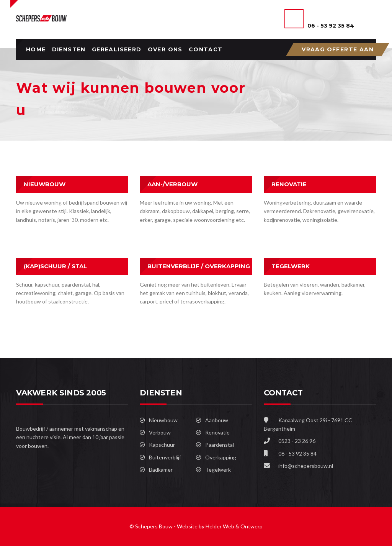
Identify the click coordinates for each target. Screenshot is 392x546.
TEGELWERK (291, 266)
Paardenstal (220, 445)
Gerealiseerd (117, 49)
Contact (206, 49)
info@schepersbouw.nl (306, 466)
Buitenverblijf (165, 457)
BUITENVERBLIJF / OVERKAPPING (199, 266)
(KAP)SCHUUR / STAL (55, 266)
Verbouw (160, 432)
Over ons (165, 49)
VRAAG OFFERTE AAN (338, 49)
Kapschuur (162, 445)
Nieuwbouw (163, 420)
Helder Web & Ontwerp (234, 526)
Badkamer (161, 470)
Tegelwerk (218, 470)
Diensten (69, 49)
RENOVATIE (289, 184)
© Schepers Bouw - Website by (167, 526)
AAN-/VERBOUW (172, 184)
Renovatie (217, 432)
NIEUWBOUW (45, 184)
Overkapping (221, 457)
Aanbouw (217, 420)
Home (36, 49)
